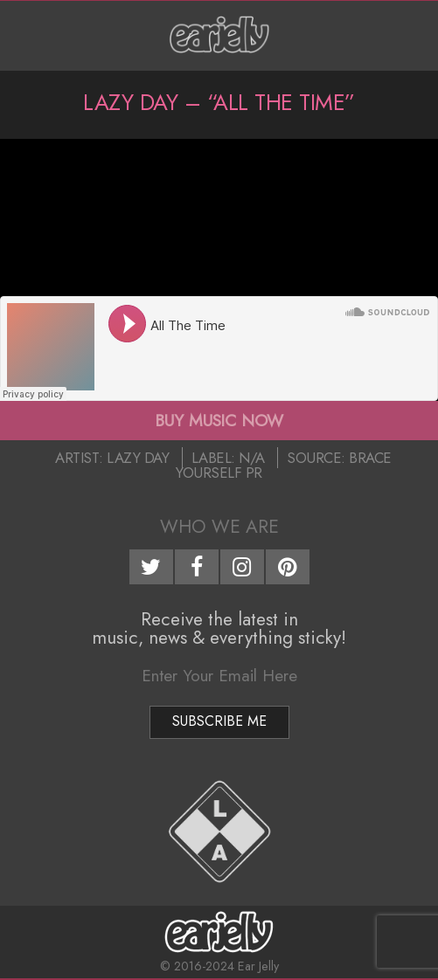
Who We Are (219, 527)
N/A (252, 458)
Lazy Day (138, 458)
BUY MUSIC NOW (219, 420)
